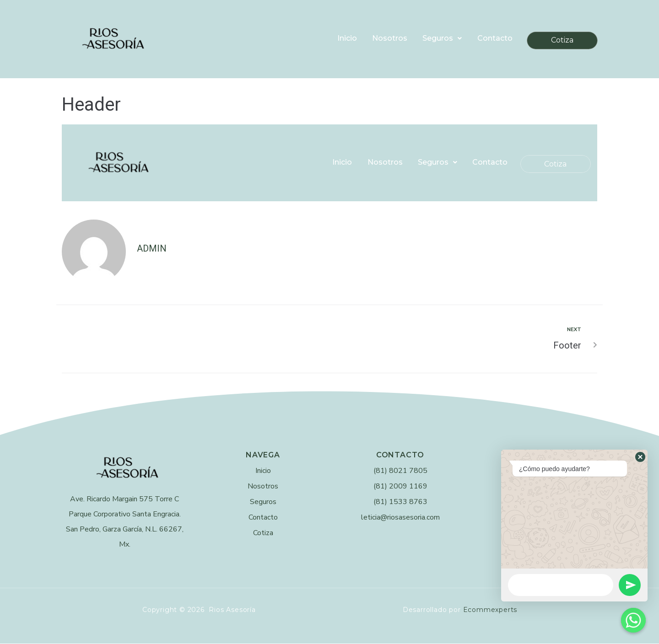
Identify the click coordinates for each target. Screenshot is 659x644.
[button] (640, 457)
